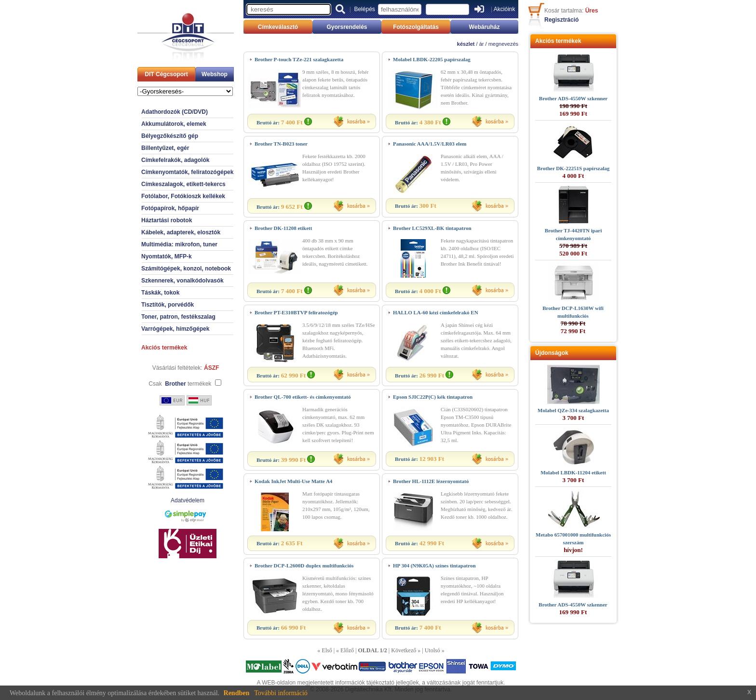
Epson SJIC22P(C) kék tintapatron (433, 397)
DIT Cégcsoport (166, 74)
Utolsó (432, 650)
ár (482, 44)
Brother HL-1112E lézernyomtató (431, 481)
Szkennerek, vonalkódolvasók (182, 281)
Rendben (237, 693)
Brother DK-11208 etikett (283, 228)
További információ (281, 693)
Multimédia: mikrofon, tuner (179, 244)
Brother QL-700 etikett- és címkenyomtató (303, 397)
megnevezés (503, 44)
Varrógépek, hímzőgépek (175, 329)
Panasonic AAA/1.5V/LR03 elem (430, 144)
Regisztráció (561, 20)
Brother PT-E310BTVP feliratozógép (296, 312)
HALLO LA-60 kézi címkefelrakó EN (436, 312)
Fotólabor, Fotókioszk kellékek (183, 196)
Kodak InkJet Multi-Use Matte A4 (293, 481)
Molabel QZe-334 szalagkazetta (573, 410)
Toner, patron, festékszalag (178, 317)
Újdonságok (552, 353)
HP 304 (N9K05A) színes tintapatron (434, 565)
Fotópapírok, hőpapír (170, 208)
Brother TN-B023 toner (281, 144)
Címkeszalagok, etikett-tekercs (183, 184)
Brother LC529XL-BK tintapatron (432, 228)
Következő (404, 650)
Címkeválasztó (278, 27)
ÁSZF (211, 368)
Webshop (215, 74)
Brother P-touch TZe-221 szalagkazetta (299, 59)
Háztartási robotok (167, 220)
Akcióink (505, 9)
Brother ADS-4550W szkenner (573, 98)
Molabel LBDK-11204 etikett (573, 472)
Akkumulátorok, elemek (174, 124)
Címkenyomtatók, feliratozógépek (187, 172)
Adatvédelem (188, 500)
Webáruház (485, 27)
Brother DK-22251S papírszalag (574, 168)
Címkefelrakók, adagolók (175, 160)
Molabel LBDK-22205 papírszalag (432, 59)
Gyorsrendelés (347, 27)
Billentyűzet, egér (165, 148)
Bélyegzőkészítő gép (170, 136)
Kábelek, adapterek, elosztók (181, 232)
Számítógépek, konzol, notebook (186, 269)
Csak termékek (180, 384)
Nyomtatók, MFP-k (167, 256)
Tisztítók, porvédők (168, 305)
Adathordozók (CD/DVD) (175, 112)
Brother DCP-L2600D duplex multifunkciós (304, 565)
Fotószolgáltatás (416, 27)
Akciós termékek (164, 348)
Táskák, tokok (160, 293)
